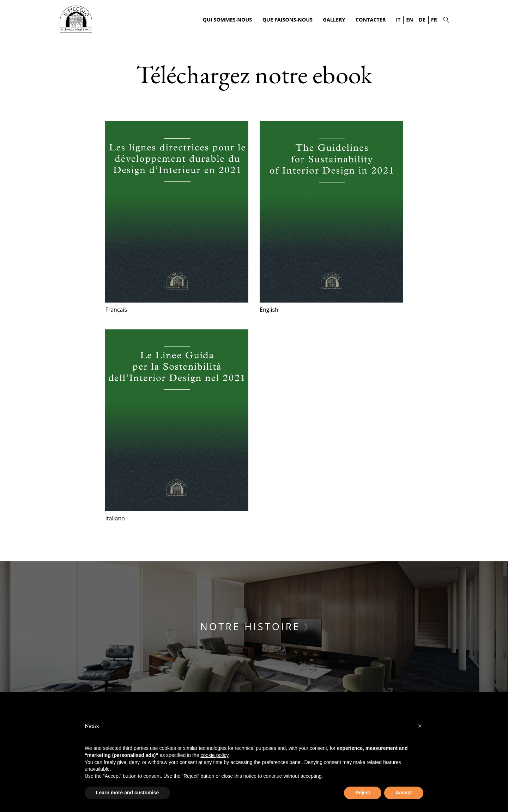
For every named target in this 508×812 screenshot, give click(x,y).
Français (116, 310)
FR (434, 20)
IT (398, 20)
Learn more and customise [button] (127, 793)
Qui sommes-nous (227, 20)
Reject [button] (363, 793)
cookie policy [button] (214, 755)
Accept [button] (404, 793)
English (269, 310)
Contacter (371, 20)
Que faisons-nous (288, 20)
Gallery (334, 20)
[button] (420, 726)
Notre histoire (254, 626)
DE (422, 20)
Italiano (115, 518)
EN (410, 20)
